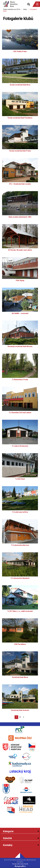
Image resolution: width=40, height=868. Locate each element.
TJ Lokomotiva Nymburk (20, 578)
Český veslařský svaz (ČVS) (12, 9)
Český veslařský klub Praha (20, 151)
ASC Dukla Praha (20, 52)
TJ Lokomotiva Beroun (20, 545)
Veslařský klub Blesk (20, 677)
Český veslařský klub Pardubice (20, 118)
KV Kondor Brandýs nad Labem (20, 250)
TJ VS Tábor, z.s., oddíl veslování (20, 611)
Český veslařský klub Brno (20, 85)
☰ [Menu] (37, 4)
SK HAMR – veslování (20, 313)
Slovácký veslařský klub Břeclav (20, 346)
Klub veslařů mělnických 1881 (20, 217)
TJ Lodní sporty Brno (20, 512)
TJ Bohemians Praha (20, 380)
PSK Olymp (20, 281)
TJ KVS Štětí (20, 479)
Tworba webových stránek (20, 864)
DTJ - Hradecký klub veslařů (20, 184)
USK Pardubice (20, 644)
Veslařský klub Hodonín (20, 710)
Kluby (25, 9)
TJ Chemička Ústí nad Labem (20, 413)
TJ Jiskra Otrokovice (20, 446)
